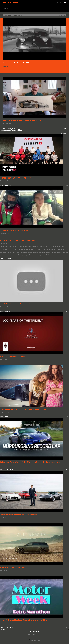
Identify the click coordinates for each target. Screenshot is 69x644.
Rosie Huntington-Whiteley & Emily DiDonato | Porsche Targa (23, 409)
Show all (62, 15)
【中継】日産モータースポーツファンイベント (18, 178)
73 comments (8, 238)
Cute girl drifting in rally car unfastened (15, 230)
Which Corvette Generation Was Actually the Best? (19, 515)
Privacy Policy (32, 634)
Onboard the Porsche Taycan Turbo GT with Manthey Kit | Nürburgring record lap (30, 462)
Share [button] (5, 70)
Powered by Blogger (35, 640)
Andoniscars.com (11, 2)
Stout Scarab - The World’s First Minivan (18, 63)
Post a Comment (12, 70)
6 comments (8, 185)
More (64, 70)
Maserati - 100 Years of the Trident (13, 356)
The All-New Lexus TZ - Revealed (12, 567)
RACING (6, 8)
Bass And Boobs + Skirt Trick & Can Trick (15, 304)
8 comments (8, 311)
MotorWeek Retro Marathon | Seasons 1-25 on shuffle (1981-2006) (25, 620)
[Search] (59, 2)
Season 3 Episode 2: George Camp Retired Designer (22, 121)
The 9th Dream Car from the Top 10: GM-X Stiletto (19, 240)
